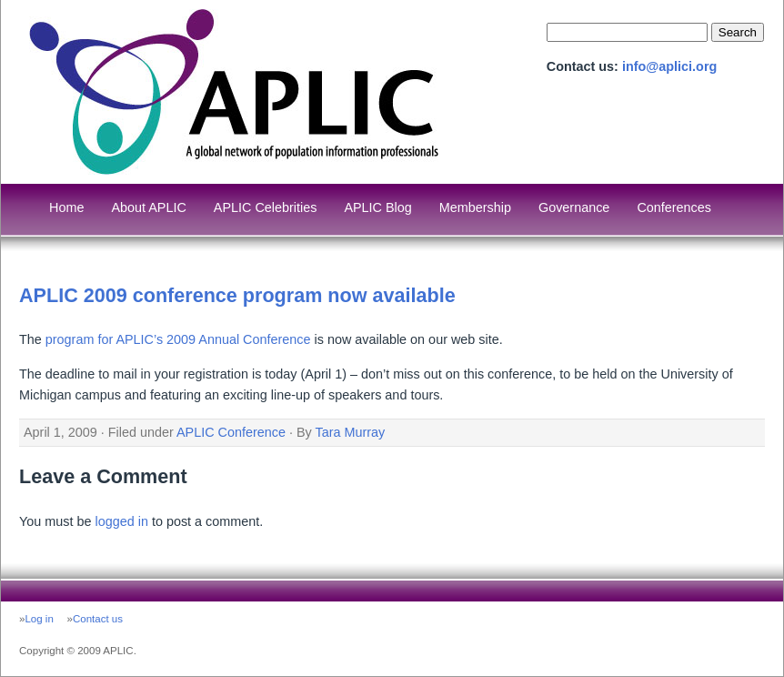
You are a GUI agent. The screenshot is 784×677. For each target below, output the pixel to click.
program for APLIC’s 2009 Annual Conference (178, 339)
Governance (574, 207)
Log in (39, 619)
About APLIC (148, 207)
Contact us (98, 619)
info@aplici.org (669, 66)
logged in (121, 521)
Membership (475, 207)
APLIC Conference (231, 432)
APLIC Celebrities (266, 207)
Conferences (674, 207)
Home (66, 207)
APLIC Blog (377, 207)
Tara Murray (351, 432)
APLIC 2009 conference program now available (237, 295)
